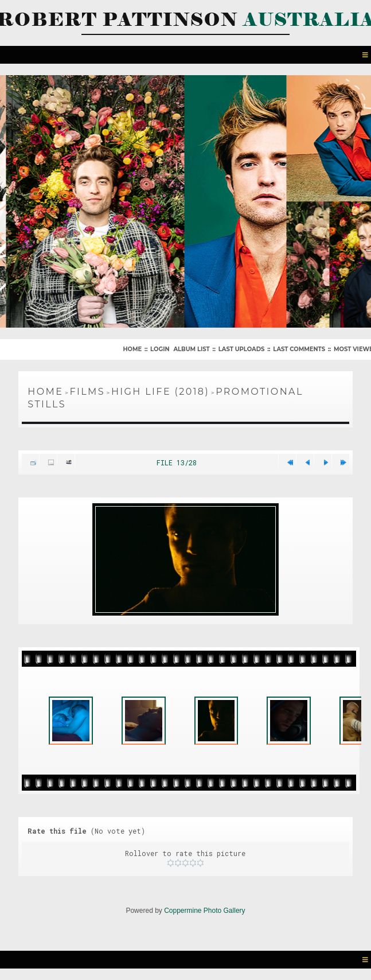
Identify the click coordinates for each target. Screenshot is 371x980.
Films (87, 392)
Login (160, 349)
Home (132, 349)
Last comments (299, 349)
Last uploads (242, 349)
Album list (191, 349)
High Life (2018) (160, 392)
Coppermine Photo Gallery (204, 911)
